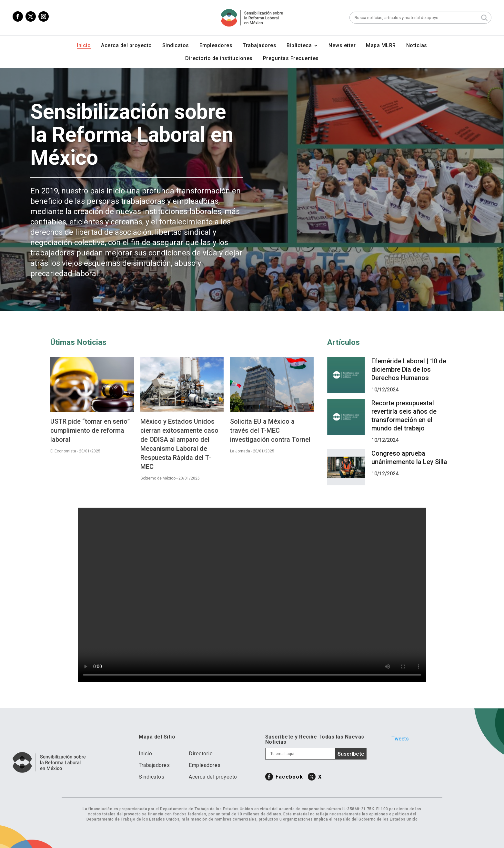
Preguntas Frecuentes (291, 59)
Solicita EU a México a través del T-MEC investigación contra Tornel (270, 430)
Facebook (289, 777)
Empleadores (216, 46)
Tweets (400, 739)
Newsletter (342, 46)
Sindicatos (176, 46)
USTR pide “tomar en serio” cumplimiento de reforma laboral (90, 430)
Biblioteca (299, 46)
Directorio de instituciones (219, 59)
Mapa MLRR (381, 46)
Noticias (417, 46)
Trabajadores (259, 46)
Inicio (84, 46)
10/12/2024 (385, 390)
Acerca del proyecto (126, 46)
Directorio (201, 754)
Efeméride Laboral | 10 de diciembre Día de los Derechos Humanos (409, 369)
